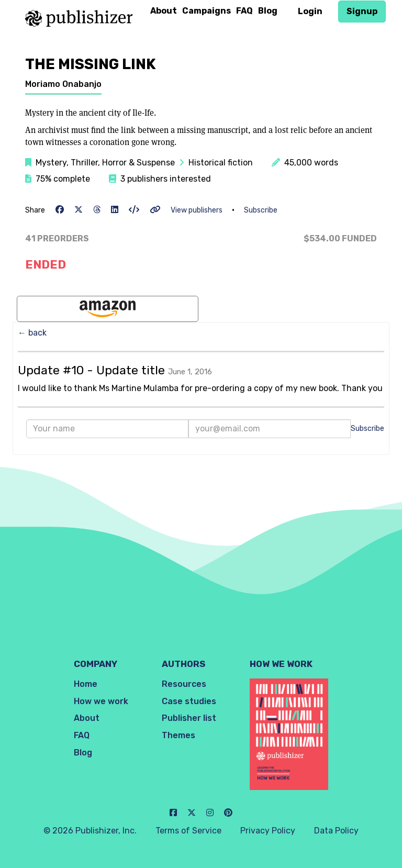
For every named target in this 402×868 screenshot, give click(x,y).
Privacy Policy (268, 831)
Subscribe (261, 210)
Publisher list (189, 718)
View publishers (197, 210)
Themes (178, 735)
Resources (184, 684)
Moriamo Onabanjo (63, 84)
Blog (268, 11)
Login (310, 11)
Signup (362, 11)
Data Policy (336, 831)
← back (32, 333)
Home (86, 684)
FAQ (244, 11)
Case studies (189, 701)
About (164, 11)
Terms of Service (188, 831)
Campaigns (206, 11)
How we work (101, 701)
